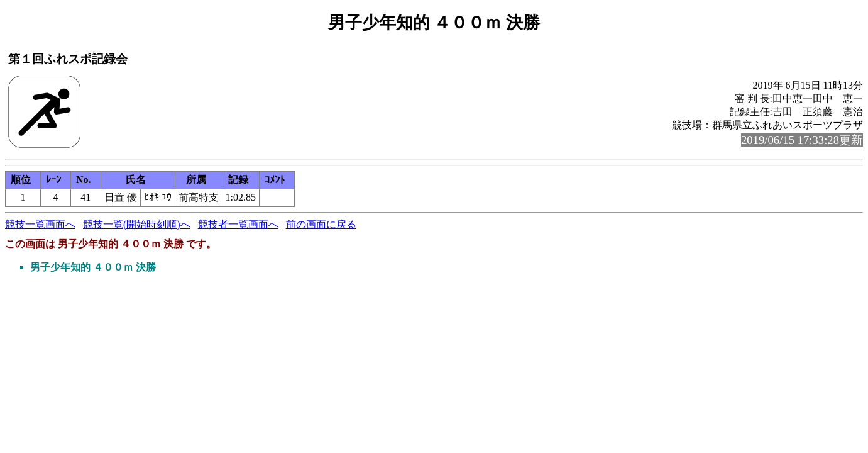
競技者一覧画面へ (238, 224)
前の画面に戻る (321, 224)
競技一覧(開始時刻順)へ (137, 224)
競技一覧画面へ (40, 224)
